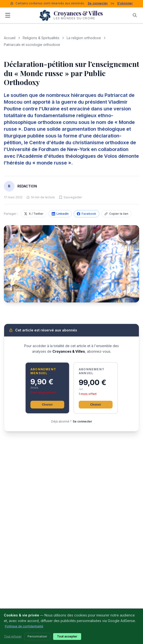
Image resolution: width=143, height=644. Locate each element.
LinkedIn (60, 214)
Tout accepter (67, 636)
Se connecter (98, 3)
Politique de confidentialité (24, 626)
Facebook (86, 214)
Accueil (10, 38)
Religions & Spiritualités (41, 38)
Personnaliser (37, 636)
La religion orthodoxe (84, 38)
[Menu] (8, 15)
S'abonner (125, 3)
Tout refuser (13, 636)
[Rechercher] (135, 15)
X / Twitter (34, 214)
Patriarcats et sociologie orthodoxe (32, 45)
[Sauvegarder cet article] (70, 197)
